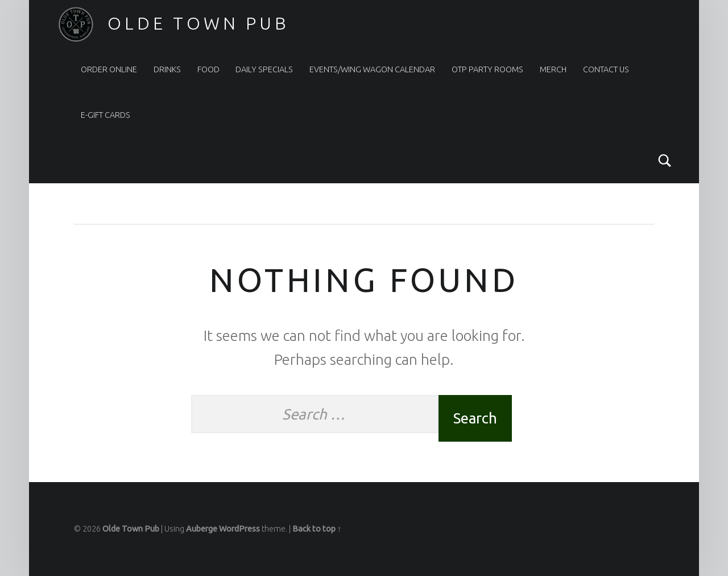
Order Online (109, 69)
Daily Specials (264, 69)
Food (208, 69)
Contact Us (606, 69)
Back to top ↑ (317, 529)
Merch (553, 69)
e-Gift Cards (106, 115)
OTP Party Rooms (487, 69)
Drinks (167, 69)
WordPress (239, 529)
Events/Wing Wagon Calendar (372, 69)
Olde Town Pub (198, 23)
